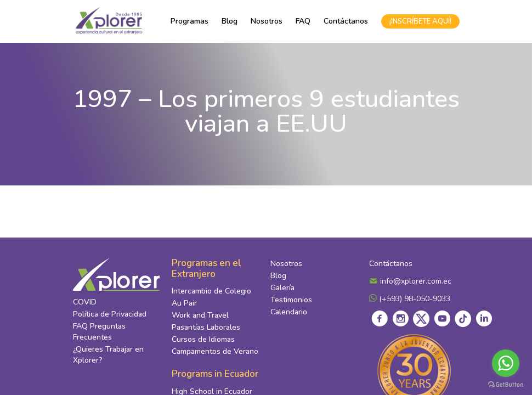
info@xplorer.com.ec (410, 283)
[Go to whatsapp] (506, 363)
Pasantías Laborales (206, 329)
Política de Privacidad (110, 316)
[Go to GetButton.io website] (506, 384)
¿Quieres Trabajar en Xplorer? (108, 356)
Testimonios (291, 301)
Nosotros (267, 21)
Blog (230, 21)
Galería (282, 289)
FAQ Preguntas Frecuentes (99, 333)
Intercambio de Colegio (211, 293)
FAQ (303, 21)
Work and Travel (200, 317)
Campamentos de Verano (215, 354)
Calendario (289, 314)
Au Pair (184, 305)
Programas (189, 21)
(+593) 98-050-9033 (410, 300)
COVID (85, 304)
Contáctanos (346, 21)
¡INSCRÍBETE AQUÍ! (420, 21)
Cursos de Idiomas (203, 342)
